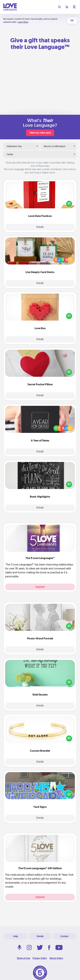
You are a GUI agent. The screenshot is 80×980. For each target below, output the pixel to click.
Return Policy (56, 958)
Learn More (23, 22)
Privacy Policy (40, 958)
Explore (40, 587)
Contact (64, 936)
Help (16, 936)
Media (40, 936)
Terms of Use (23, 958)
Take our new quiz (40, 133)
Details (40, 227)
